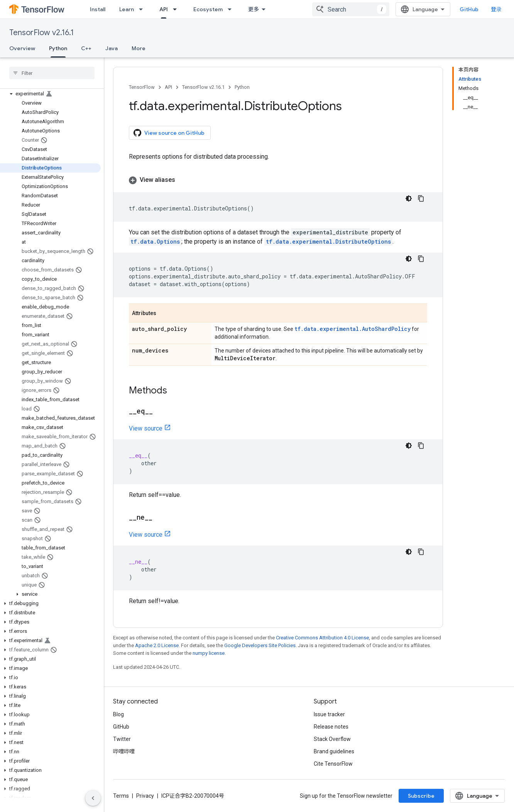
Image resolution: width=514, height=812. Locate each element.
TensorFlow (142, 87)
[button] (50, 94)
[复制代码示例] (421, 198)
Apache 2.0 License (157, 645)
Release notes (331, 727)
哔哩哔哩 (124, 751)
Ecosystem (208, 9)
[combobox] (351, 9)
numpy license (209, 653)
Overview (22, 48)
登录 (496, 9)
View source (146, 428)
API (168, 87)
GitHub (469, 9)
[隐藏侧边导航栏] (93, 798)
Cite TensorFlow (333, 764)
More (139, 48)
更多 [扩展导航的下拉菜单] (254, 9)
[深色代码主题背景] (409, 198)
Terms (121, 796)
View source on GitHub (169, 133)
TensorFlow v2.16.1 (41, 33)
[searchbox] (52, 73)
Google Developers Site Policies (260, 645)
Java (112, 48)
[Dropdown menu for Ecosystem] (232, 9)
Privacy (145, 796)
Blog (118, 714)
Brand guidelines (334, 751)
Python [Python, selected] (58, 48)
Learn (127, 9)
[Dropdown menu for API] (177, 9)
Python (242, 87)
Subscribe (421, 796)
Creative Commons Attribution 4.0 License (322, 638)
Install (98, 9)
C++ (86, 48)
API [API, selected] (164, 9)
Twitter (122, 739)
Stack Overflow (332, 739)
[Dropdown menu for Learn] (143, 9)
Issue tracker (329, 714)
